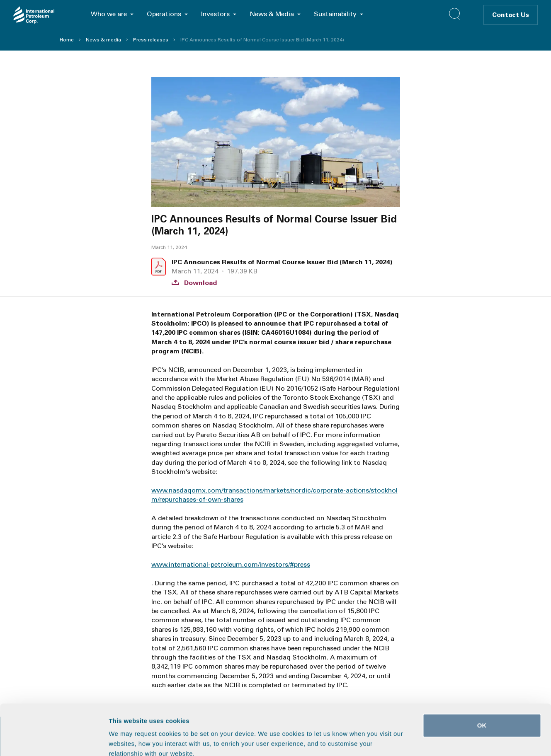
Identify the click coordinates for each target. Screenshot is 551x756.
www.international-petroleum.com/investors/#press (231, 564)
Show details (435, 740)
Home (67, 40)
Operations (164, 14)
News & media (103, 40)
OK (482, 678)
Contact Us (511, 15)
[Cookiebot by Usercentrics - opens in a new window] (54, 740)
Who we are (109, 14)
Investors (215, 14)
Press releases (151, 40)
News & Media (272, 14)
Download (194, 283)
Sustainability (335, 14)
